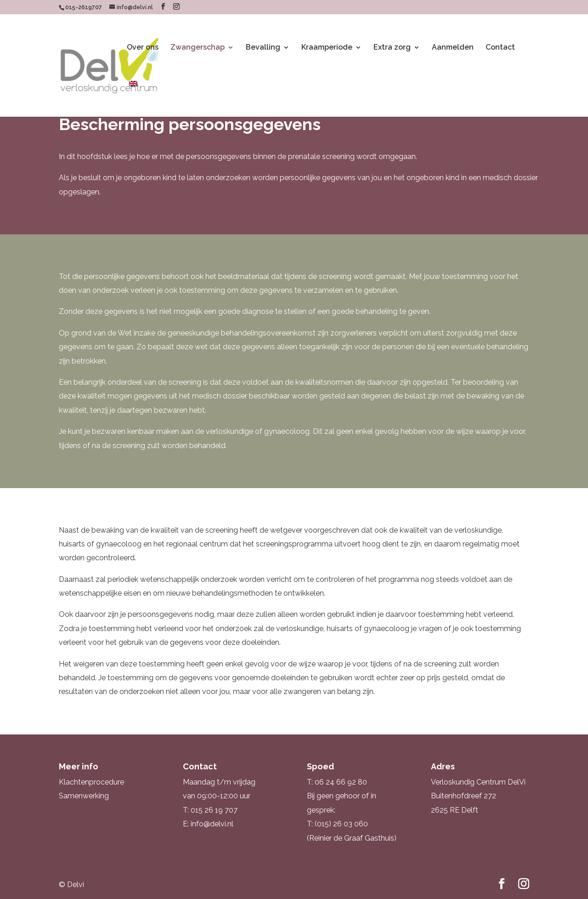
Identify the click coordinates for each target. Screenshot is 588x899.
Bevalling (263, 48)
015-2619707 (84, 7)
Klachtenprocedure (91, 782)
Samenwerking (84, 796)
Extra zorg (392, 48)
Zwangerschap (198, 48)
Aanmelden (453, 48)
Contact (500, 48)
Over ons (143, 48)
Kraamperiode (327, 48)
